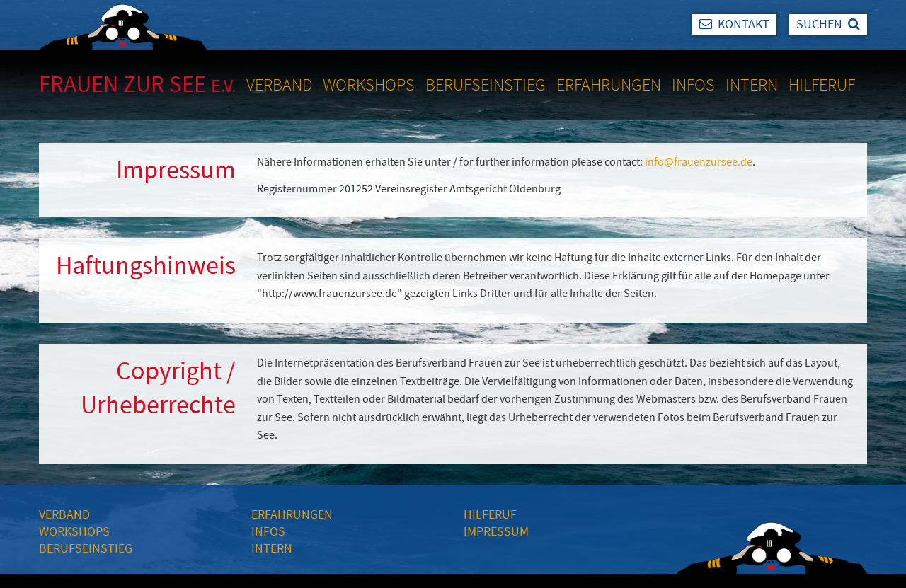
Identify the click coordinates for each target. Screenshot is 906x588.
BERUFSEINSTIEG (86, 549)
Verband (279, 85)
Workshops (369, 85)
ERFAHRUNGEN (292, 515)
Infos (693, 85)
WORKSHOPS (74, 532)
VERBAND (64, 515)
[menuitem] (285, 85)
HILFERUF (490, 515)
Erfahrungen (609, 85)
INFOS (268, 532)
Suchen (828, 24)
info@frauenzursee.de (699, 162)
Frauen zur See (137, 85)
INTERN (272, 549)
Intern (752, 85)
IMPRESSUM (496, 532)
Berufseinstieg (486, 85)
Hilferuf (822, 85)
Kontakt (734, 24)
